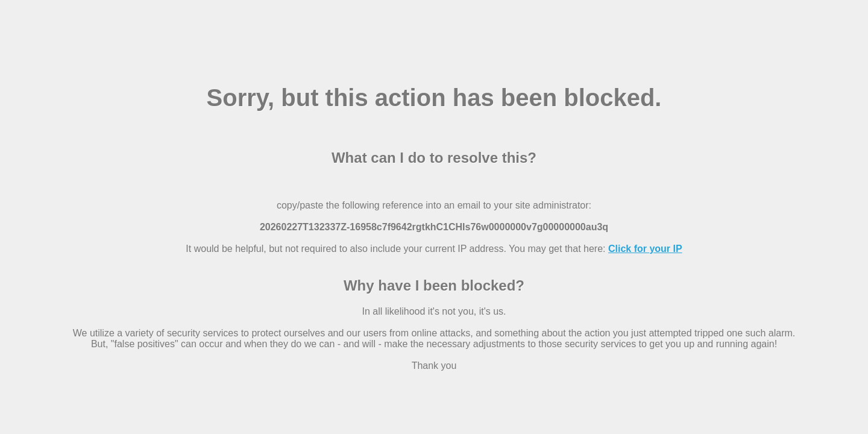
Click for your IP (645, 249)
